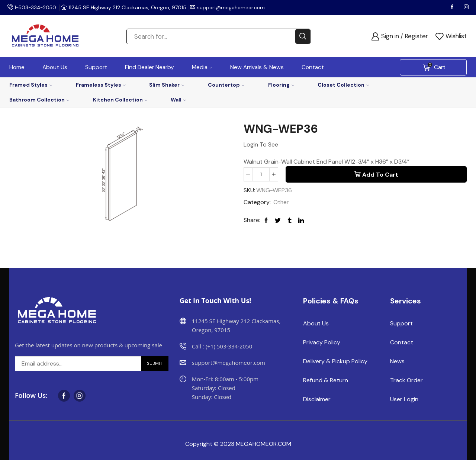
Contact (313, 67)
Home (17, 67)
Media (202, 67)
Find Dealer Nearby (149, 67)
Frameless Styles (101, 85)
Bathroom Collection (39, 100)
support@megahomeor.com (234, 7)
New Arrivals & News (257, 67)
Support (96, 67)
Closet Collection (343, 85)
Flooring (281, 85)
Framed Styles (31, 85)
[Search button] (303, 36)
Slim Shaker (167, 85)
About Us (55, 67)
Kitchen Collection (120, 100)
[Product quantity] (261, 174)
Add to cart (380, 175)
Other (281, 203)
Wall (178, 100)
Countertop (226, 85)
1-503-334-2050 (36, 7)
